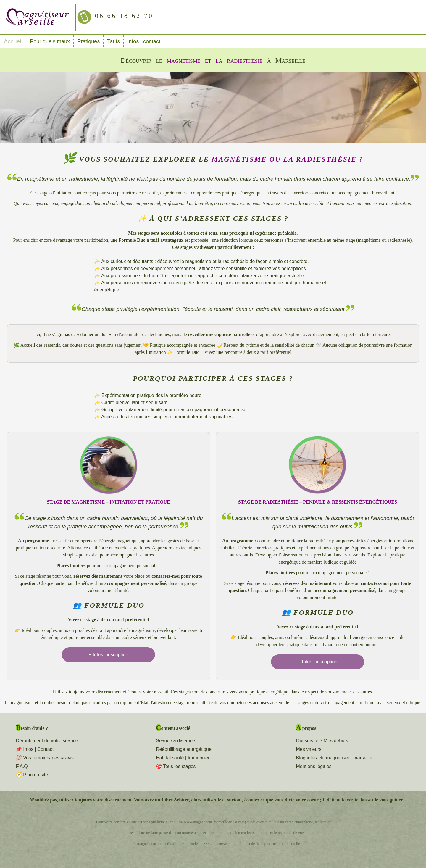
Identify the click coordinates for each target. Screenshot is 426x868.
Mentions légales (314, 766)
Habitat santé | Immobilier (183, 758)
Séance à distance (175, 741)
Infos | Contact (38, 749)
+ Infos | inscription (109, 655)
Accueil (12, 41)
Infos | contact (142, 41)
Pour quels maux (48, 41)
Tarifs (112, 41)
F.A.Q (22, 766)
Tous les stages (179, 766)
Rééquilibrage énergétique (184, 749)
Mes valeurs (309, 749)
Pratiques (87, 41)
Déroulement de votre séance (47, 741)
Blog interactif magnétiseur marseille (334, 758)
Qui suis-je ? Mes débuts (322, 741)
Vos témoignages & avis (48, 758)
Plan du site (35, 775)
